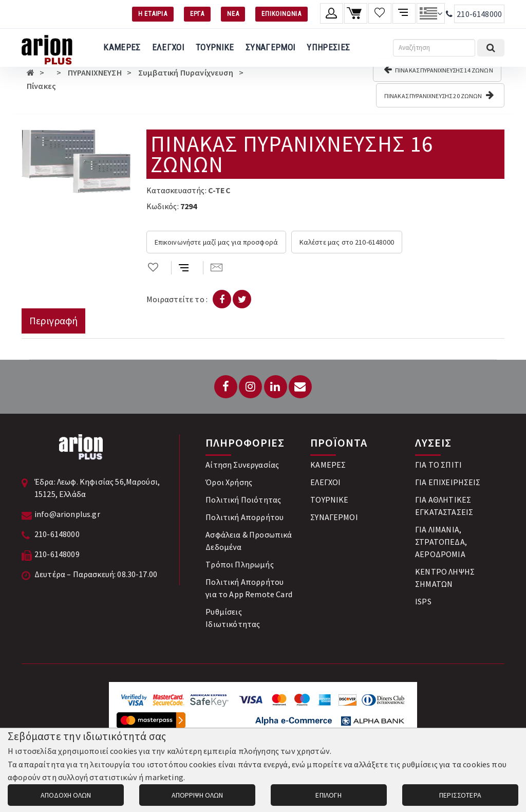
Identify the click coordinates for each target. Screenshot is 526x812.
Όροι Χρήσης (229, 482)
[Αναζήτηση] (434, 48)
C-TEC (219, 190)
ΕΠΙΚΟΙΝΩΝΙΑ (281, 14)
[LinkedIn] (276, 387)
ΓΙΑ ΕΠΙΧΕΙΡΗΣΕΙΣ (448, 482)
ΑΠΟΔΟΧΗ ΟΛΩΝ (66, 795)
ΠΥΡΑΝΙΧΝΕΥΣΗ (95, 72)
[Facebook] (226, 387)
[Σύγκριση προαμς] (404, 13)
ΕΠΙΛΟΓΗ (328, 795)
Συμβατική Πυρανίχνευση (186, 72)
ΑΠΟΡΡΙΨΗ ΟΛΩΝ (197, 795)
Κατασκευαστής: (176, 190)
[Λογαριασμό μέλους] (332, 13)
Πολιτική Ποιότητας (243, 500)
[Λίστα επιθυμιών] (380, 13)
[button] (122, 139)
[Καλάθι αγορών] (356, 13)
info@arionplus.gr (67, 514)
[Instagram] (250, 387)
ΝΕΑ (233, 14)
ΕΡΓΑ (197, 14)
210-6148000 (479, 14)
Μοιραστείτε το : (177, 299)
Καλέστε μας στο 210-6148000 (347, 242)
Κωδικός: (163, 206)
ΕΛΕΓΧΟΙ (168, 47)
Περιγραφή (53, 320)
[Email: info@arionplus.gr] (300, 387)
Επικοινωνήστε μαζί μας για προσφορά (217, 242)
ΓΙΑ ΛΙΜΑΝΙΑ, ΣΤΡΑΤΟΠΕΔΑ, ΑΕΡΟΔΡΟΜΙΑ (441, 542)
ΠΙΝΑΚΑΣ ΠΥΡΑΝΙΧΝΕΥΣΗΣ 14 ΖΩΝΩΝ (438, 69)
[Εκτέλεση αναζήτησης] (491, 48)
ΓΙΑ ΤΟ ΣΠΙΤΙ (438, 465)
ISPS (423, 601)
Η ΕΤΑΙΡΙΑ (153, 14)
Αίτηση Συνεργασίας (242, 465)
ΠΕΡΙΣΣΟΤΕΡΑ (460, 795)
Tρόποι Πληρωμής (239, 564)
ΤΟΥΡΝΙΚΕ (215, 47)
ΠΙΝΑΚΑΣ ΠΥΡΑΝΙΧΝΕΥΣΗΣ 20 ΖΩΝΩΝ (439, 95)
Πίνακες (41, 86)
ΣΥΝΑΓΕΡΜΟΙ (270, 47)
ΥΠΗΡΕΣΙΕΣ (328, 47)
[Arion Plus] (47, 48)
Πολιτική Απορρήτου (245, 517)
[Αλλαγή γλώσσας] (431, 13)
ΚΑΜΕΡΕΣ (122, 47)
